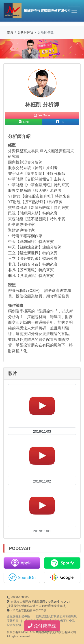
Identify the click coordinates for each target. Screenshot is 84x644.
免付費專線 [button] (42, 626)
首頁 (10, 32)
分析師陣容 (26, 32)
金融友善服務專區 (18, 616)
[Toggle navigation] (74, 11)
